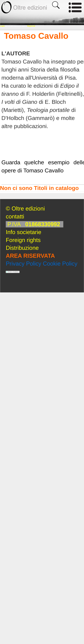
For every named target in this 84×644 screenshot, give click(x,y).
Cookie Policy (60, 264)
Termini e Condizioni (13, 272)
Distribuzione (22, 248)
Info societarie (23, 232)
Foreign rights (23, 240)
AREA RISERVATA (30, 256)
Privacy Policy (23, 264)
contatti (15, 216)
